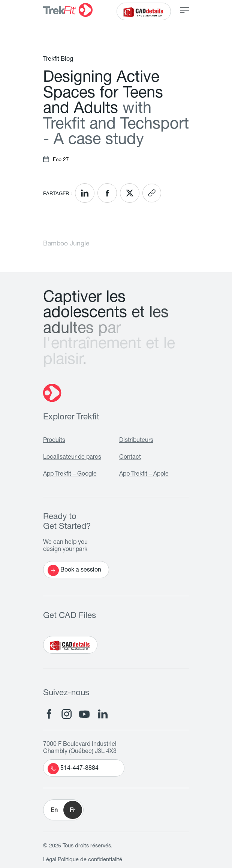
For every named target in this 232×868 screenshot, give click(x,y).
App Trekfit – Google (70, 474)
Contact (130, 458)
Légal (50, 860)
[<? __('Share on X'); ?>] (130, 193)
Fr (72, 811)
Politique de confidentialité (90, 860)
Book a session (74, 570)
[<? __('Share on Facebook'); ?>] (107, 193)
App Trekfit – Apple (144, 474)
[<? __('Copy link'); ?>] (152, 193)
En (54, 811)
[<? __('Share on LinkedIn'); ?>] (85, 193)
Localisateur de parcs (72, 458)
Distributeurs (136, 441)
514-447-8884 (73, 769)
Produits (54, 441)
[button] (63, 810)
